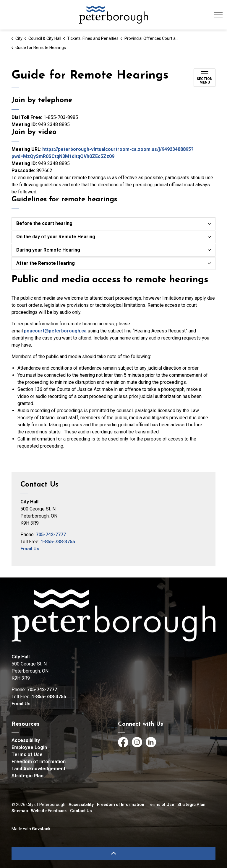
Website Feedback (49, 811)
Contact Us (81, 811)
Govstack (41, 829)
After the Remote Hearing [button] (46, 263)
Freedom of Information (39, 762)
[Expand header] (218, 15)
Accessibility (26, 740)
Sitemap (20, 811)
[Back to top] (113, 853)
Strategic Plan (27, 776)
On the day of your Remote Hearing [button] (56, 237)
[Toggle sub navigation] (205, 78)
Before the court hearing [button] (44, 223)
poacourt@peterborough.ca (55, 331)
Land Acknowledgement (38, 769)
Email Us (30, 549)
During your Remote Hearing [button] (48, 250)
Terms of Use (27, 754)
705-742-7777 (51, 535)
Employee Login (29, 747)
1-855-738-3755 (58, 542)
